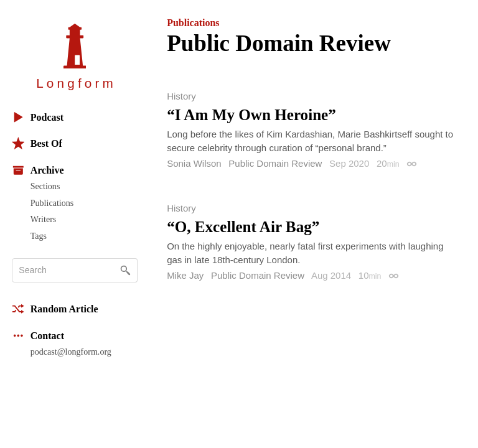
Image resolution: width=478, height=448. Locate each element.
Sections (45, 186)
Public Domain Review (275, 163)
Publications (52, 203)
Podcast (38, 117)
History (181, 96)
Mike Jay (185, 275)
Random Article (55, 309)
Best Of (37, 143)
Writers (44, 219)
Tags (39, 236)
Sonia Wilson (194, 163)
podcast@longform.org (71, 352)
